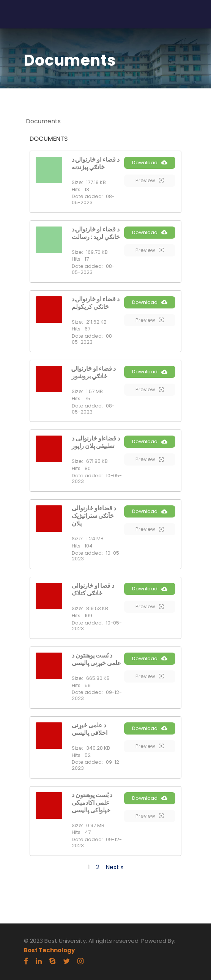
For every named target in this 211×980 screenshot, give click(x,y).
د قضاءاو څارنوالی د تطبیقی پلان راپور (96, 442)
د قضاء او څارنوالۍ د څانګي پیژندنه (96, 163)
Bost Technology (49, 950)
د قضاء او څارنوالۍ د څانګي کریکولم (96, 303)
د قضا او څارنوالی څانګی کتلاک (93, 589)
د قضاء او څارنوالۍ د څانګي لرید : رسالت (96, 233)
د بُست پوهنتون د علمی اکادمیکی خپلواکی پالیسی (92, 803)
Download (150, 163)
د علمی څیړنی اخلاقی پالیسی (90, 729)
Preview (150, 180)
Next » (114, 867)
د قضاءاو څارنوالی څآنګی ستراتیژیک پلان (94, 516)
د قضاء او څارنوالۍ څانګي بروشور (94, 372)
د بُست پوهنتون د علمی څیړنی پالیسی (96, 659)
